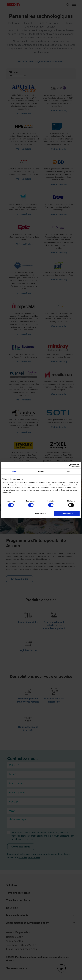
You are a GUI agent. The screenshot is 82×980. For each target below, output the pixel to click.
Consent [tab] (14, 471)
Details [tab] (41, 471)
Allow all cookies (67, 514)
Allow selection (41, 514)
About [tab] (68, 471)
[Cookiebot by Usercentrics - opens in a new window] (70, 465)
